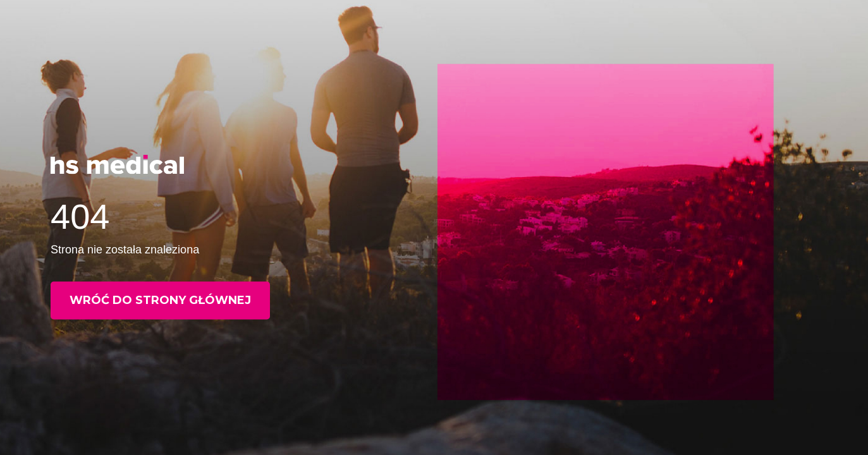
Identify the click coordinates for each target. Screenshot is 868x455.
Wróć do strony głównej (160, 300)
